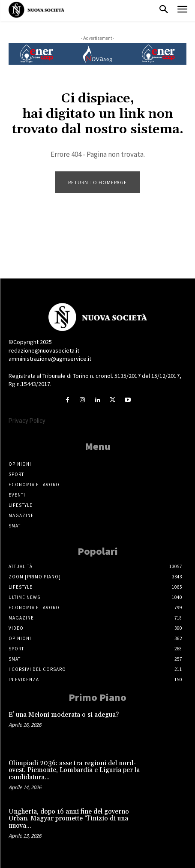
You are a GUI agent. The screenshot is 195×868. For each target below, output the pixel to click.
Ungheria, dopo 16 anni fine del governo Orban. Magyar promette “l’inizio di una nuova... (69, 819)
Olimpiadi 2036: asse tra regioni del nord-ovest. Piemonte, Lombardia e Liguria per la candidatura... (74, 770)
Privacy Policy (27, 421)
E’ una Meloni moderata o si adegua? (64, 715)
